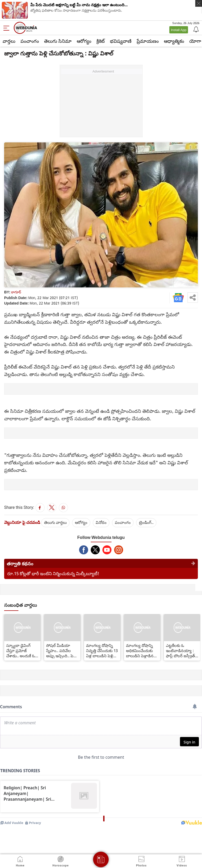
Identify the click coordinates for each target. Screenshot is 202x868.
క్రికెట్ (101, 41)
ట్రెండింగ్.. (146, 522)
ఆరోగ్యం (84, 41)
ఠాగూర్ (16, 292)
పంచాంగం (30, 41)
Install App (179, 30)
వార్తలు (9, 41)
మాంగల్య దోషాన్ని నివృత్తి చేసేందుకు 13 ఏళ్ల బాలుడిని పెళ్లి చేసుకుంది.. (102, 650)
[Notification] (196, 29)
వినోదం (101, 522)
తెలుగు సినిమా (58, 41)
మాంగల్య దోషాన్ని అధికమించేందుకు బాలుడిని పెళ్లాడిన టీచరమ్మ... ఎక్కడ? (141, 650)
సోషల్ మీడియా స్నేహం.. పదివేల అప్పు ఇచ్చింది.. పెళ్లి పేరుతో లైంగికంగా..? (61, 650)
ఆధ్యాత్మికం (174, 41)
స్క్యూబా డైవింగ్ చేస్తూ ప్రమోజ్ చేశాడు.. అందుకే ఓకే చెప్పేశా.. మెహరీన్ (22, 650)
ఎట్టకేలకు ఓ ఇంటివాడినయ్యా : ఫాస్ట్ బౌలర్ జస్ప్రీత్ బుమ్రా (180, 650)
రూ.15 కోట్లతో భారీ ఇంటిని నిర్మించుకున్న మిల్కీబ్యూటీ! (53, 573)
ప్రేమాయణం (148, 41)
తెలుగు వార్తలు (55, 522)
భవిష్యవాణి (121, 41)
